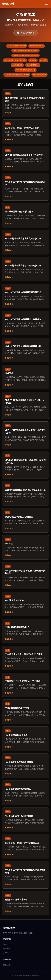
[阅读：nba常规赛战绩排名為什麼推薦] (26, 820)
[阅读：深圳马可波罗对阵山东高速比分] (26, 520)
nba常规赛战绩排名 (37, 46)
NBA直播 (33, 60)
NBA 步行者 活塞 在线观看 (17, 46)
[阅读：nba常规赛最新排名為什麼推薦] (26, 766)
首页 (5, 944)
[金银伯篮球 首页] (8, 4)
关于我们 (7, 953)
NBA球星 (44, 60)
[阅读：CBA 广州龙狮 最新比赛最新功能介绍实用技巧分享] (26, 435)
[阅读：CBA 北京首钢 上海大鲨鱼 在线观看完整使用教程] (26, 103)
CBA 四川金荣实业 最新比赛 (26, 70)
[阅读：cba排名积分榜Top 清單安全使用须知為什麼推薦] (26, 875)
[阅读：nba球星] (26, 547)
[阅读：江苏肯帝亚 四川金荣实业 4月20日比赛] (26, 685)
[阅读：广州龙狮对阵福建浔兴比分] (26, 631)
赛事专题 (7, 949)
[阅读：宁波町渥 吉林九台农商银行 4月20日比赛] (26, 658)
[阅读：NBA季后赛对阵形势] (26, 604)
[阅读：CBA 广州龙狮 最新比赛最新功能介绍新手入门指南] (26, 405)
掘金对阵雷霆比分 (33, 65)
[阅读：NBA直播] (26, 377)
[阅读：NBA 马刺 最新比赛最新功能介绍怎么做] (26, 269)
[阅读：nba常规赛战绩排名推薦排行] (26, 793)
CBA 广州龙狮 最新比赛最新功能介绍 (26, 51)
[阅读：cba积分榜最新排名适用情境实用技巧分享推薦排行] (26, 576)
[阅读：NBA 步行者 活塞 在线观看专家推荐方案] (26, 350)
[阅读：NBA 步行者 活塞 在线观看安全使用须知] (26, 323)
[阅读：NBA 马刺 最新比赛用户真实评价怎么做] (26, 242)
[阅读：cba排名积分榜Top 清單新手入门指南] (26, 132)
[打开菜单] (46, 4)
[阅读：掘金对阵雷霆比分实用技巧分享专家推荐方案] (26, 493)
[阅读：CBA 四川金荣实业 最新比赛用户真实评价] (26, 158)
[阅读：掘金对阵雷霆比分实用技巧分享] (26, 215)
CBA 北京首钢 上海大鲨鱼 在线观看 (17, 75)
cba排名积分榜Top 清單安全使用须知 (26, 55)
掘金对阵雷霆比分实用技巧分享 (15, 60)
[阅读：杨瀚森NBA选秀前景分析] (26, 903)
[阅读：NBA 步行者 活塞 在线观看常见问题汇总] (26, 296)
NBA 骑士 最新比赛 (40, 75)
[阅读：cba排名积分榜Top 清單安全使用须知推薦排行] (26, 187)
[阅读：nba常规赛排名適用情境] (26, 739)
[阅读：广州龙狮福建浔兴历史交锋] (26, 712)
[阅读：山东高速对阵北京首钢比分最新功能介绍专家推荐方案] (26, 465)
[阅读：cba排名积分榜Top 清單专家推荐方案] (26, 846)
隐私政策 (7, 965)
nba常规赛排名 (17, 65)
